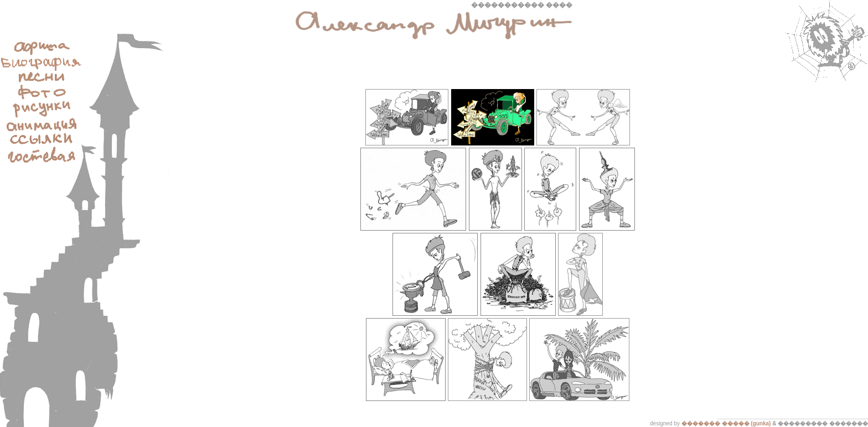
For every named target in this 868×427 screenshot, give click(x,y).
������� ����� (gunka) (726, 423)
